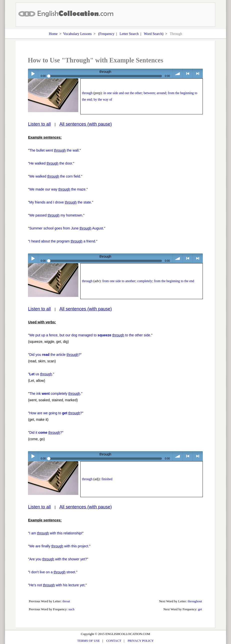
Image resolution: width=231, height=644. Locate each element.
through (87, 93)
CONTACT (114, 641)
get (200, 609)
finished (107, 479)
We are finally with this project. (59, 546)
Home (53, 34)
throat (66, 601)
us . (41, 374)
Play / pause (33, 74)
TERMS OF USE (89, 641)
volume (178, 74)
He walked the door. (51, 163)
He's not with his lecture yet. (57, 585)
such (71, 609)
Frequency (107, 34)
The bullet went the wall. (54, 150)
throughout (195, 601)
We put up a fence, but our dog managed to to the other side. (90, 335)
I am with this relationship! (56, 533)
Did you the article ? (55, 355)
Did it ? (46, 432)
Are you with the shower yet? (58, 559)
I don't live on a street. (53, 572)
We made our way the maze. (58, 189)
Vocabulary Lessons (77, 34)
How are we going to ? (56, 413)
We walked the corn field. (55, 176)
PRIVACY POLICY (141, 641)
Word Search (153, 34)
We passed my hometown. (56, 215)
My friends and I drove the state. (60, 202)
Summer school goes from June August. (67, 228)
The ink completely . (55, 394)
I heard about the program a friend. (63, 241)
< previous (188, 74)
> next (198, 74)
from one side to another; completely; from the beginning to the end (148, 281)
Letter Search (129, 34)
